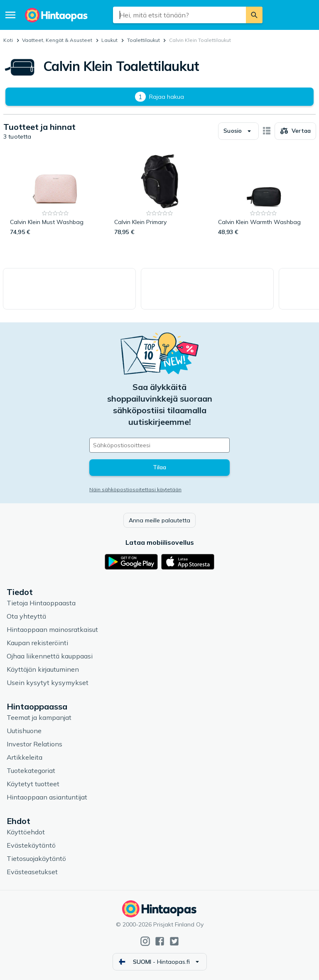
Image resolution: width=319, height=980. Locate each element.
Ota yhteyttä (26, 616)
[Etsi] (254, 15)
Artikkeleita (25, 757)
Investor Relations (34, 744)
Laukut (109, 40)
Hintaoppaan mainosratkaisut (52, 629)
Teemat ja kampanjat (39, 717)
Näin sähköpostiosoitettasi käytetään (135, 489)
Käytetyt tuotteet (33, 784)
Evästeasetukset (32, 872)
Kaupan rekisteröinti (37, 643)
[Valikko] (10, 15)
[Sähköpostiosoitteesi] (159, 445)
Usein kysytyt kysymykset (48, 683)
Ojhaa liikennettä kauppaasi (50, 656)
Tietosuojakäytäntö (36, 858)
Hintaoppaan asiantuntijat (47, 797)
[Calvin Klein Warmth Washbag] (264, 195)
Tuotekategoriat (31, 770)
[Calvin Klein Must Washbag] (55, 195)
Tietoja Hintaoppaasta (41, 603)
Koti (8, 40)
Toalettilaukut (144, 40)
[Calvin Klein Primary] (160, 195)
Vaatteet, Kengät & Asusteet (57, 40)
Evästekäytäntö (31, 845)
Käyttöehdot (26, 832)
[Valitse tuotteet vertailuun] (295, 131)
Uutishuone (24, 731)
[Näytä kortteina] (267, 131)
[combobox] (180, 15)
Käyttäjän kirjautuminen (43, 669)
